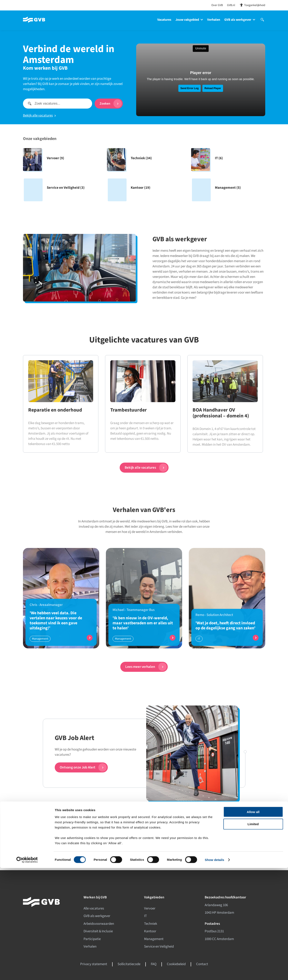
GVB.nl (231, 5)
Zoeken (111, 104)
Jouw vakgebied (189, 20)
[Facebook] (77, 853)
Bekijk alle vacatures (39, 116)
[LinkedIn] (86, 853)
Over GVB (217, 5)
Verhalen (214, 20)
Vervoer (150, 908)
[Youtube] (104, 853)
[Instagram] (95, 853)
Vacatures (164, 20)
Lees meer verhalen (146, 667)
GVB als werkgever (240, 20)
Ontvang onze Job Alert (83, 767)
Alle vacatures (94, 908)
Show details (215, 972)
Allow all (253, 924)
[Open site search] (262, 24)
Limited (253, 936)
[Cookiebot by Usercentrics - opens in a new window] (27, 972)
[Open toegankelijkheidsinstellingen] (252, 5)
